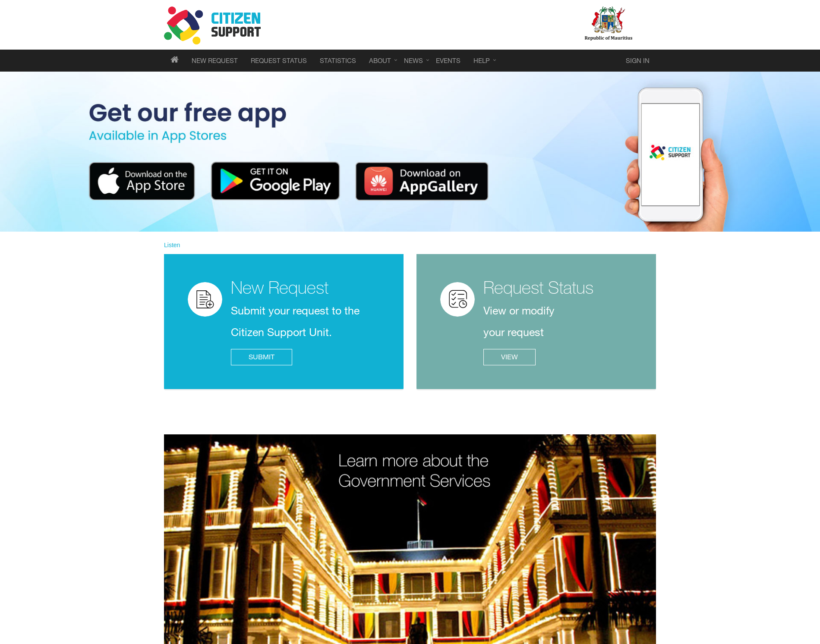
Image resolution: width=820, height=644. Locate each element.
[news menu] (413, 61)
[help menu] (482, 61)
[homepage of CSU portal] (175, 60)
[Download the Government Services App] (410, 152)
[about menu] (380, 61)
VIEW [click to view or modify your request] (509, 357)
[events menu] (215, 61)
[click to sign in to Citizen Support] (638, 61)
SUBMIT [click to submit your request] (262, 357)
